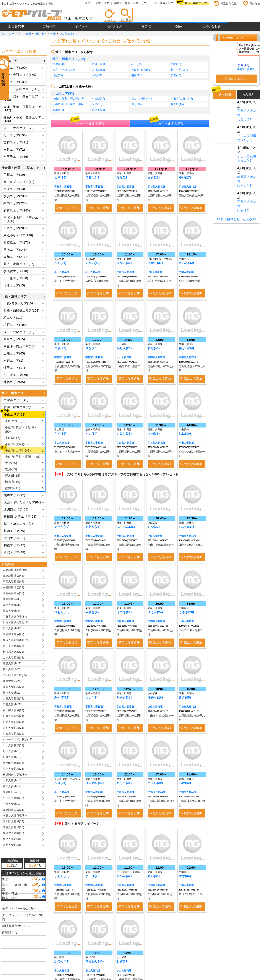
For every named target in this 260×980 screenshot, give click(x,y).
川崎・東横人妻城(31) (16, 622)
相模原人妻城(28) (13, 652)
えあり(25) (93, 527)
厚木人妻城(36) (12, 605)
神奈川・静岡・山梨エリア (130, 3)
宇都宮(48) (59, 64)
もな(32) (154, 527)
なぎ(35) (60, 177)
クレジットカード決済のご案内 (22, 917)
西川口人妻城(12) (13, 821)
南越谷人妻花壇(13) (15, 816)
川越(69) (58, 75)
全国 (88, 3)
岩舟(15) (11, 469)
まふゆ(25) (93, 876)
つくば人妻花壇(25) (15, 675)
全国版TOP (16, 26)
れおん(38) (62, 612)
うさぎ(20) (186, 612)
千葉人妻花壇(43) (13, 582)
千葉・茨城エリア (162, 3)
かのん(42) (124, 876)
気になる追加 (68, 208)
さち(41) (60, 263)
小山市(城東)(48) (17, 444)
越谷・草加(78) (180, 70)
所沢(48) (176, 75)
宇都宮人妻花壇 (63, 187)
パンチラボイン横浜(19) (18, 739)
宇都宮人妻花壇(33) (15, 617)
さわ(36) (154, 434)
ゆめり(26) (155, 697)
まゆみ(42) (93, 263)
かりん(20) (124, 348)
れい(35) (154, 876)
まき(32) (154, 177)
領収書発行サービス (16, 926)
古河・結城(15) (101, 64)
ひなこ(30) (124, 263)
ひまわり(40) (95, 783)
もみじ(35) (124, 434)
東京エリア (102, 3)
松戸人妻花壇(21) (13, 722)
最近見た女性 (229, 3)
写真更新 (248, 94)
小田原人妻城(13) (13, 798)
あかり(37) (155, 263)
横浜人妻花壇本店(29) (16, 640)
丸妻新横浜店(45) (13, 576)
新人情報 (225, 94)
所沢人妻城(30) (12, 628)
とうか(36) (245, 140)
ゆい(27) (185, 177)
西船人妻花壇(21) (13, 728)
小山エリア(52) (16, 421)
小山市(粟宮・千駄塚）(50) (21, 429)
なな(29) (123, 177)
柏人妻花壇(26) (12, 669)
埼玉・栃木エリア (196, 3)
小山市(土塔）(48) (18, 450)
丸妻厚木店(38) (12, 599)
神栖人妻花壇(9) (13, 839)
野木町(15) (13, 476)
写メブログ (114, 26)
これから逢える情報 (169, 124)
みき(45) (185, 697)
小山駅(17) (13, 438)
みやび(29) (62, 697)
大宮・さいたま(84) (64, 70)
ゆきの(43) (245, 185)
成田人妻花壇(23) (13, 687)
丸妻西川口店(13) (13, 810)
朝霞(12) (136, 75)
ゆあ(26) (243, 210)
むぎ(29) (123, 961)
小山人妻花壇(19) (13, 745)
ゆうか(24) (155, 612)
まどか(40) (62, 527)
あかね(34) (186, 348)
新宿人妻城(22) (12, 693)
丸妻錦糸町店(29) (13, 634)
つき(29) (60, 348)
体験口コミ (10, 932)
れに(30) (185, 434)
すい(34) (91, 434)
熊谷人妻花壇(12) (13, 827)
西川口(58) (98, 70)
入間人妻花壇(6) (13, 845)
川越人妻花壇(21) (13, 716)
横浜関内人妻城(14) (15, 775)
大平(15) (11, 463)
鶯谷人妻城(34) (12, 611)
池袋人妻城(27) (12, 663)
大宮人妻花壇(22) (13, 699)
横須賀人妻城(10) (13, 833)
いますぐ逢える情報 (90, 124)
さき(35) (60, 783)
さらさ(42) (186, 263)
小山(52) (136, 64)
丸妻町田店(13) (12, 792)
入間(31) (97, 75)
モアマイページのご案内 (19, 908)
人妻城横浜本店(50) (15, 570)
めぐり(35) (124, 783)
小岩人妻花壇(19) (13, 734)
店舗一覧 (49, 26)
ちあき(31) (124, 697)
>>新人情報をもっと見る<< (236, 219)
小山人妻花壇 (62, 272)
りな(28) (91, 348)
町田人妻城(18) (12, 751)
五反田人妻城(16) (13, 763)
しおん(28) (62, 876)
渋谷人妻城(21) (12, 704)
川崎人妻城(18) (12, 757)
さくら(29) (155, 783)
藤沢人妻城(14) (12, 786)
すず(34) (185, 876)
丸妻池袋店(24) (12, 681)
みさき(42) (93, 612)
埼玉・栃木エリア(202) (69, 59)
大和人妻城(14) (12, 780)
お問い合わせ (211, 26)
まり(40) (243, 65)
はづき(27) (124, 612)
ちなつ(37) (186, 527)
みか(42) (185, 783)
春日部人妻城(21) (13, 710)
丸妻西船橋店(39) (13, 587)
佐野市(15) (13, 488)
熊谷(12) (176, 64)
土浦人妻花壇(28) (13, 658)
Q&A (179, 26)
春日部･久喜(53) (141, 70)
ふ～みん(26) (126, 527)
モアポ (146, 26)
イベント (81, 26)
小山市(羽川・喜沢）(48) (23, 457)
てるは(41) (93, 177)
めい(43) (91, 697)
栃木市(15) (13, 482)
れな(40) (154, 348)
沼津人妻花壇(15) (13, 769)
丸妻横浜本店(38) (13, 593)
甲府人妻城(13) (12, 804)
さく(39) (60, 434)
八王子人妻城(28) (13, 646)
